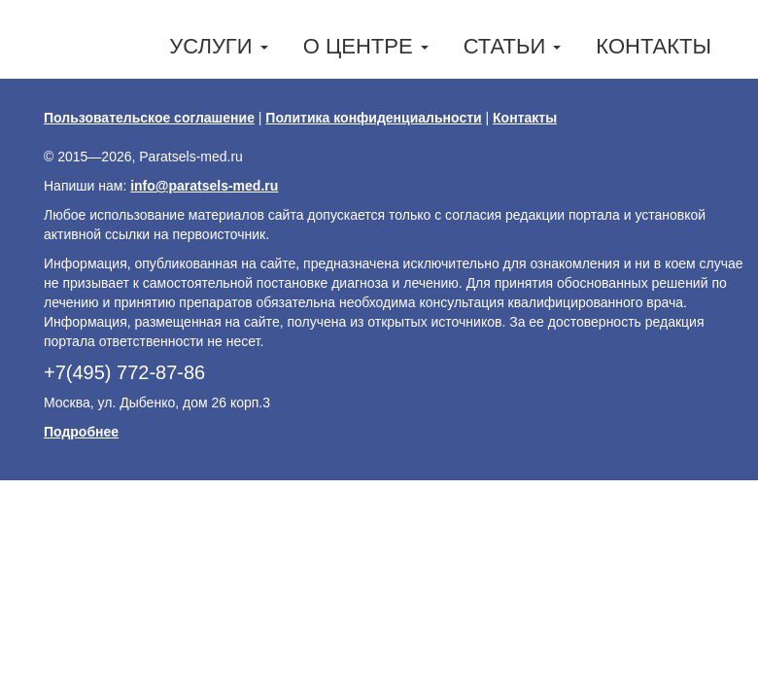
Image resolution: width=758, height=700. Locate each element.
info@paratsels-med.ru (204, 186)
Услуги (218, 46)
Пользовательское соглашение (149, 118)
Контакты (654, 46)
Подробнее (81, 432)
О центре (366, 46)
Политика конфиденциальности (373, 118)
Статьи (513, 46)
